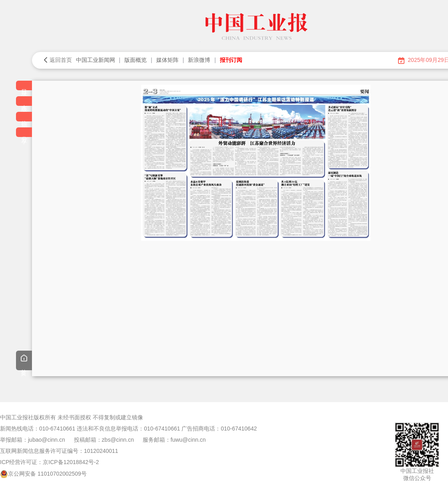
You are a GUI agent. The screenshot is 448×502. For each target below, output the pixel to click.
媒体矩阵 (167, 60)
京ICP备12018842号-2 (71, 462)
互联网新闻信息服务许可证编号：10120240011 (59, 451)
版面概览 (135, 60)
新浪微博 (199, 60)
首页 (24, 361)
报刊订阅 (231, 60)
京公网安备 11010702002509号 (47, 474)
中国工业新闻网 (96, 60)
